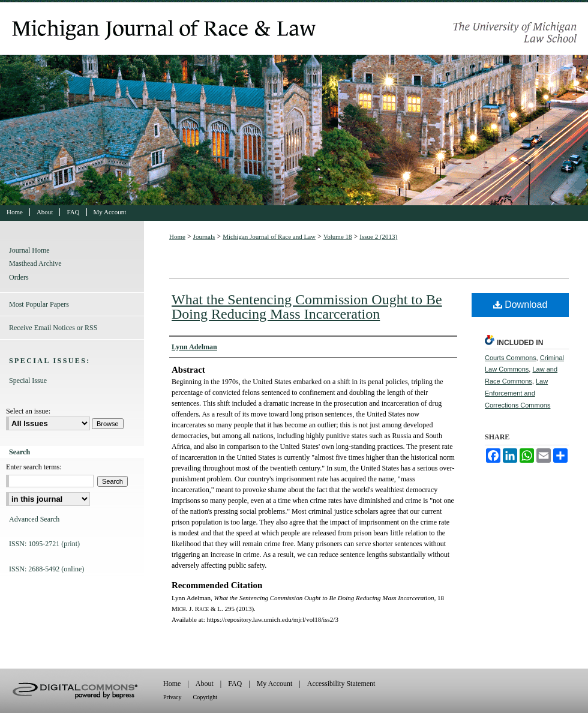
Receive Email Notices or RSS (53, 328)
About (205, 684)
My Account (275, 684)
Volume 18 (338, 236)
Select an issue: (28, 411)
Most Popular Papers (39, 304)
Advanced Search (34, 519)
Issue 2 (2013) (378, 236)
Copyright (205, 697)
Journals (204, 236)
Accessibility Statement (341, 684)
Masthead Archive (35, 263)
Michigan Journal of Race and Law (294, 103)
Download (520, 305)
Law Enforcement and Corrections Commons (517, 393)
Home (177, 236)
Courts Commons (511, 358)
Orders (19, 277)
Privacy (172, 697)
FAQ (235, 684)
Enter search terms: (34, 467)
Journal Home (29, 250)
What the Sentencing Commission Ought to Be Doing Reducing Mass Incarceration (307, 307)
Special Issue (28, 381)
